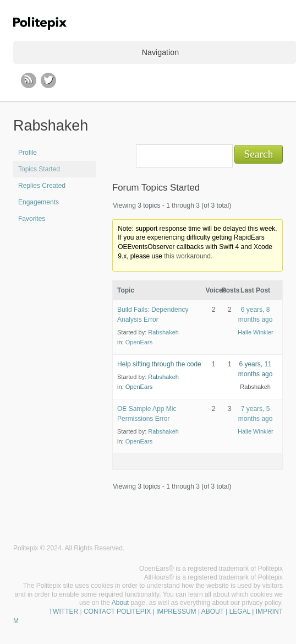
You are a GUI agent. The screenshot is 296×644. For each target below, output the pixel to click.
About (120, 603)
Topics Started (39, 169)
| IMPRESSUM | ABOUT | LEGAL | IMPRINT (217, 611)
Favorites (32, 219)
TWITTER (64, 611)
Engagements (39, 202)
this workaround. (188, 256)
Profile (28, 153)
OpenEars (139, 342)
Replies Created (42, 186)
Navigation (160, 52)
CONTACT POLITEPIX (117, 611)
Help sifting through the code (159, 364)
